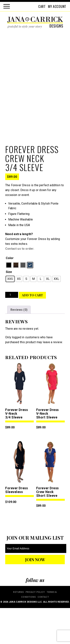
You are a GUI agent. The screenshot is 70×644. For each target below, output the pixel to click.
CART (42, 6)
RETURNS (18, 628)
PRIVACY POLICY (35, 628)
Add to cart (32, 331)
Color (10, 294)
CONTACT (43, 633)
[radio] (9, 301)
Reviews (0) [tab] (19, 346)
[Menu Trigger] (7, 6)
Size (9, 308)
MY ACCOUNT (57, 6)
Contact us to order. (20, 285)
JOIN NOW (35, 595)
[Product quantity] (12, 331)
